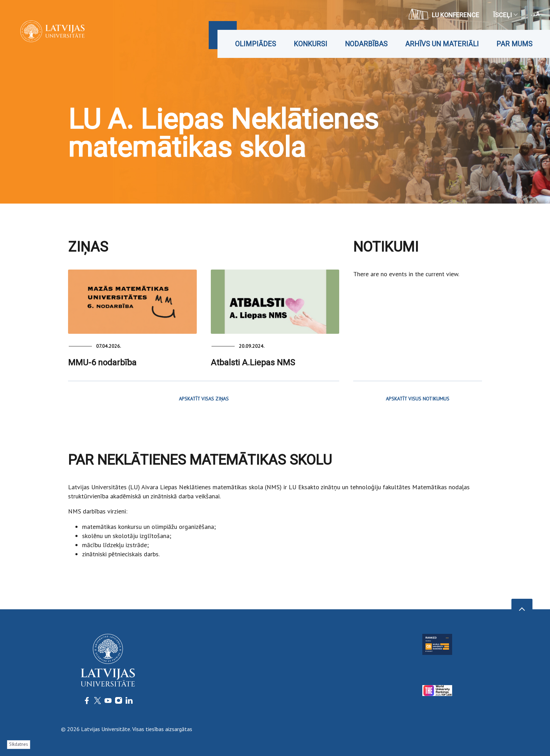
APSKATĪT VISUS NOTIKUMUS (418, 399)
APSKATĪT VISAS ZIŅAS (204, 399)
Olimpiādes (256, 44)
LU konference (444, 14)
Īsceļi (505, 15)
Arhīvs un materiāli (442, 44)
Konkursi (310, 44)
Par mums (514, 44)
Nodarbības (366, 44)
